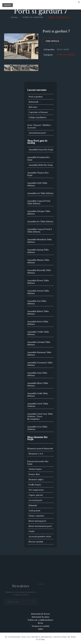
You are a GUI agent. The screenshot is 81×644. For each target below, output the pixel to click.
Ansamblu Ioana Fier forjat (41, 150)
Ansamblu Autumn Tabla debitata (39, 343)
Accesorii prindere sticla (40, 537)
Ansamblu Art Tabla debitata (40, 193)
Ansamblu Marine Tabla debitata (38, 261)
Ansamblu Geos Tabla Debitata (37, 428)
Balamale (33, 505)
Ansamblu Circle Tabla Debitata (38, 405)
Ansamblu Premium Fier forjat (39, 159)
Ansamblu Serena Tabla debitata (38, 292)
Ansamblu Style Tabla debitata (37, 184)
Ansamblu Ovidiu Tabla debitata (38, 333)
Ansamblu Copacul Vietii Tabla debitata (39, 202)
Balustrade (34, 102)
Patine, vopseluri (36, 516)
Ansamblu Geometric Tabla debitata (40, 364)
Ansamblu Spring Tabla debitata (38, 251)
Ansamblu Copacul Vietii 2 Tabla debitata (40, 230)
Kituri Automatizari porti (40, 526)
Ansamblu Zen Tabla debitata (37, 302)
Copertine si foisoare (38, 112)
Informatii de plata (41, 617)
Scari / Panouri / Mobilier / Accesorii (39, 126)
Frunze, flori (34, 474)
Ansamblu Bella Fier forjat (41, 165)
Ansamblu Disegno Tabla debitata (39, 213)
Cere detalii (52, 41)
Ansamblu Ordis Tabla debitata (37, 395)
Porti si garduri (33, 17)
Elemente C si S (36, 454)
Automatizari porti (37, 133)
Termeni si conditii (40, 626)
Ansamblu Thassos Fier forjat (38, 174)
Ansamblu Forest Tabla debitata (38, 323)
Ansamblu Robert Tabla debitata (38, 313)
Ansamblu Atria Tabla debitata (37, 374)
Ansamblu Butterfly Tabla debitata (39, 272)
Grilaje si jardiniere (38, 117)
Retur (41, 623)
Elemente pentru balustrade (40, 449)
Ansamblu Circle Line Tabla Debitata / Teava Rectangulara (40, 416)
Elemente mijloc (36, 480)
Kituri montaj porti (37, 521)
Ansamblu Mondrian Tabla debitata (40, 241)
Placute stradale (36, 542)
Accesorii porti (35, 500)
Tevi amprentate (36, 490)
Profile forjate (35, 485)
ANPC (41, 629)
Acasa (14, 17)
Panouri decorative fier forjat (38, 463)
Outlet (32, 531)
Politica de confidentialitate (41, 620)
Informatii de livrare (41, 614)
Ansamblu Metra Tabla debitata (38, 384)
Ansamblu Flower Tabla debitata (38, 282)
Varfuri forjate (35, 469)
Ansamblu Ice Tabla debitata (40, 222)
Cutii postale (34, 511)
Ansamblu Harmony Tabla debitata (39, 354)
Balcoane (33, 107)
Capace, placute (36, 495)
